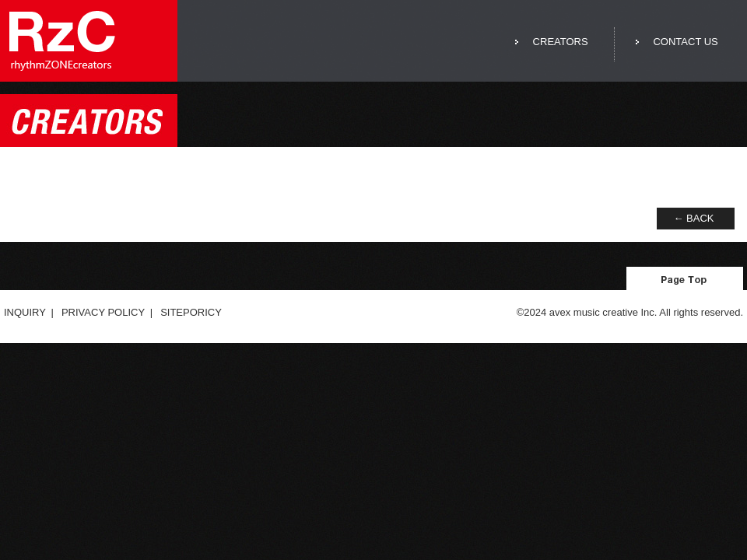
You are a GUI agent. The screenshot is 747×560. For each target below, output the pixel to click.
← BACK (693, 218)
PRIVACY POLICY (103, 312)
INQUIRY (25, 312)
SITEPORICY (191, 312)
